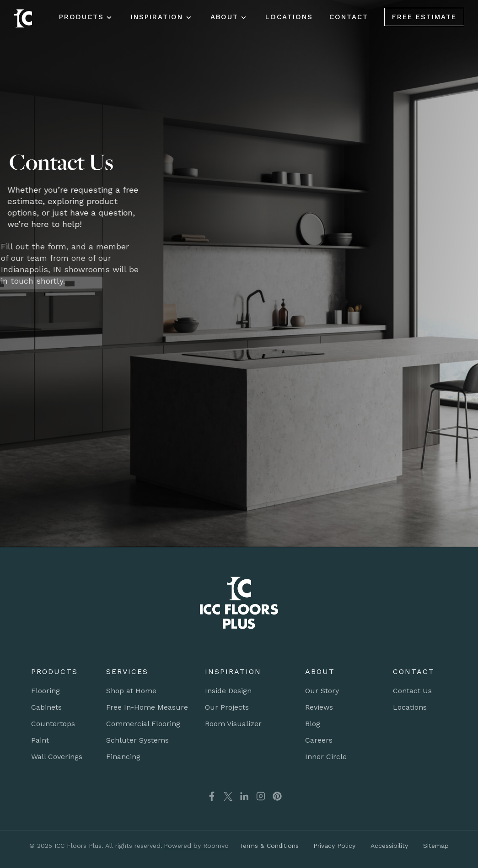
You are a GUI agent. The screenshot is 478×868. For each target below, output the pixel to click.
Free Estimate (424, 17)
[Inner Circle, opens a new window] (326, 757)
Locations (289, 17)
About (224, 17)
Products (81, 17)
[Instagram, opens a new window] (261, 796)
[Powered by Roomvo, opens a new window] (196, 846)
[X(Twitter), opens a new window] (228, 796)
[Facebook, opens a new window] (206, 796)
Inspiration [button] (157, 17)
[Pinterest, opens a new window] (277, 796)
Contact (349, 17)
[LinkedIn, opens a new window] (244, 796)
